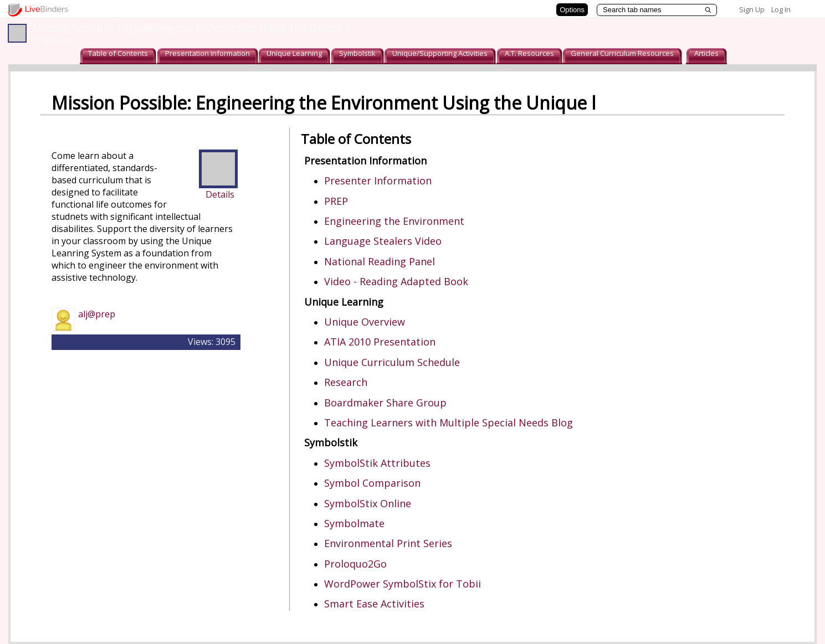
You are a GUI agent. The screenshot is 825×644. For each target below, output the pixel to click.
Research (346, 382)
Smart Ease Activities (374, 604)
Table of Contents (118, 53)
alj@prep (58, 39)
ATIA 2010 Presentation (380, 342)
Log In (781, 9)
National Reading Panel (380, 261)
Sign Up (752, 9)
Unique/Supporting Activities (440, 53)
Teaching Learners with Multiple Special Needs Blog (449, 423)
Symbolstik (357, 53)
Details (220, 194)
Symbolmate (354, 523)
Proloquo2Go (355, 564)
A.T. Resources (529, 53)
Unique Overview (365, 322)
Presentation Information (207, 53)
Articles (706, 53)
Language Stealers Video (383, 241)
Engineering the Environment (394, 221)
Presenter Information (378, 181)
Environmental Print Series (388, 543)
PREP (336, 201)
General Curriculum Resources (622, 53)
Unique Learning (294, 53)
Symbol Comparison (372, 483)
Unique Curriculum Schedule (392, 362)
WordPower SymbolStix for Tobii (403, 584)
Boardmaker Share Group (385, 403)
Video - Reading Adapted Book (396, 281)
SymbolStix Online (368, 503)
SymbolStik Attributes (377, 463)
